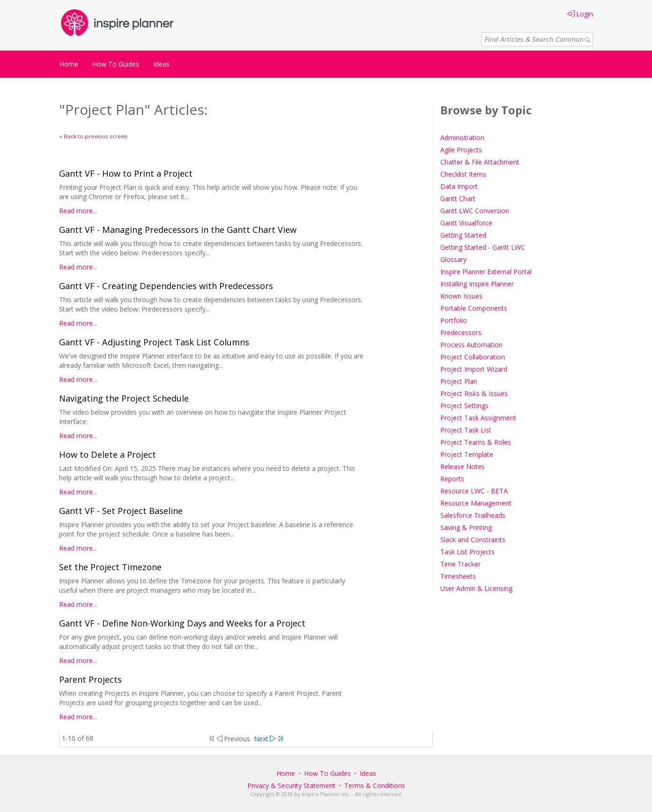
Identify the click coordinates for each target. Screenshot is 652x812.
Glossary (453, 259)
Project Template (467, 454)
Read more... (78, 211)
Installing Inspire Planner (477, 284)
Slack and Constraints (473, 540)
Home (69, 64)
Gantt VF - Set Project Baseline (121, 511)
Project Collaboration (473, 357)
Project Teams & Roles (476, 442)
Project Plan (459, 381)
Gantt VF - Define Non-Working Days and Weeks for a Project (182, 623)
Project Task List (466, 430)
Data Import (459, 186)
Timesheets (458, 576)
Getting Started (463, 235)
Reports (452, 479)
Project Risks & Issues (474, 393)
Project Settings (464, 406)
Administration (462, 138)
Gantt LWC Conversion (475, 211)
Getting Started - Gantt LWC (483, 247)
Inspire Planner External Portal (486, 272)
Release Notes (463, 466)
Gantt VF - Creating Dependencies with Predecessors (166, 286)
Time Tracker (460, 564)
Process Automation (471, 345)
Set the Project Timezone (110, 567)
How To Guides (116, 64)
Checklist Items (463, 174)
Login (580, 14)
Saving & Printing (466, 527)
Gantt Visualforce (466, 223)
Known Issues (461, 296)
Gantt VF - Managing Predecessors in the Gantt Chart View (178, 230)
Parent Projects (90, 679)
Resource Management (476, 503)
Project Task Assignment (478, 418)
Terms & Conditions (375, 786)
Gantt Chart (458, 198)
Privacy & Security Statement (291, 786)
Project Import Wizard (474, 369)
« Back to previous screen (93, 136)
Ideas (161, 64)
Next (265, 739)
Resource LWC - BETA (474, 491)
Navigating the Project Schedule (124, 398)
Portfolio (454, 320)
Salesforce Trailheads (473, 515)
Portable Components (474, 308)
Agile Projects (461, 150)
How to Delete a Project (107, 454)
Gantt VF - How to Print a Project (126, 173)
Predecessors (461, 332)
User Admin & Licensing (476, 588)
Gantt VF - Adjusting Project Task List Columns (154, 342)
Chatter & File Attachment (480, 162)
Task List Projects (467, 552)
